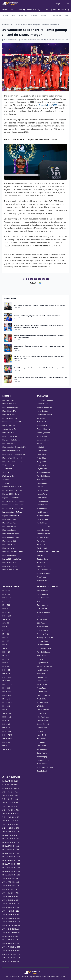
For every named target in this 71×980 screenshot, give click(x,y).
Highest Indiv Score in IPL (12, 422)
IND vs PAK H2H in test (11, 814)
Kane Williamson (43, 505)
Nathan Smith (42, 677)
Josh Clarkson (42, 609)
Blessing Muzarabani (45, 638)
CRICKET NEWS (29, 10)
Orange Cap (45, 15)
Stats (66, 15)
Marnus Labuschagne (45, 767)
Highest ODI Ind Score (11, 494)
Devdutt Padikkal (43, 695)
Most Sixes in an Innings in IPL (14, 454)
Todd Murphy (42, 757)
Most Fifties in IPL (9, 411)
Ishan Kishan (42, 684)
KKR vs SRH (7, 695)
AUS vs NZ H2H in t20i (11, 907)
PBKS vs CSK (7, 609)
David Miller (42, 454)
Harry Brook (42, 735)
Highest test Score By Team (13, 508)
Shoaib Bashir (42, 619)
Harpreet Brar (42, 483)
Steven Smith (42, 713)
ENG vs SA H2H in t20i (11, 850)
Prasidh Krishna (43, 645)
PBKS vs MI (7, 717)
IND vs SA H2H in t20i (10, 806)
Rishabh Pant (42, 692)
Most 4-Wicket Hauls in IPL (12, 458)
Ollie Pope (41, 623)
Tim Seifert (41, 443)
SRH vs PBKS (7, 739)
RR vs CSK (6, 612)
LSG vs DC (6, 630)
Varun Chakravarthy (45, 666)
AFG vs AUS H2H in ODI (11, 958)
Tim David (41, 418)
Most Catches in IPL (10, 436)
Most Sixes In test (9, 548)
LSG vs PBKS (7, 702)
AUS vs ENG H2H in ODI (11, 933)
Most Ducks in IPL (9, 415)
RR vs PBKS (7, 731)
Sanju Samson (42, 519)
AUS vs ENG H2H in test (11, 925)
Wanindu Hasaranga (45, 425)
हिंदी (68, 4)
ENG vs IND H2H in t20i (11, 871)
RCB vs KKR (7, 692)
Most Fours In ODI (9, 526)
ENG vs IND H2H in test (11, 868)
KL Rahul (40, 447)
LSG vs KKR (7, 677)
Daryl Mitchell (42, 498)
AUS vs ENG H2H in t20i (11, 929)
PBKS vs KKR (7, 684)
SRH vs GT (6, 674)
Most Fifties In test (9, 523)
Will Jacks (41, 706)
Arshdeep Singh (43, 465)
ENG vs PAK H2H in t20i (11, 860)
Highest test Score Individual (13, 501)
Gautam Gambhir (44, 559)
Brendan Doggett (44, 760)
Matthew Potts (43, 627)
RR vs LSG (6, 706)
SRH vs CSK (7, 619)
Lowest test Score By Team (12, 512)
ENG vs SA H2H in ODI (11, 853)
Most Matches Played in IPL (13, 451)
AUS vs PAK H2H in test (11, 951)
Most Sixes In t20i (9, 545)
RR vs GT (6, 666)
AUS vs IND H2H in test (11, 915)
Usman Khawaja (43, 710)
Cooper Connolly (43, 526)
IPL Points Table (8, 465)
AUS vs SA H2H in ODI (11, 904)
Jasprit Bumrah (43, 501)
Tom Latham (42, 601)
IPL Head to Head (9, 476)
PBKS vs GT (7, 663)
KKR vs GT (6, 652)
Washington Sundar (44, 415)
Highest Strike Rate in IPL (12, 440)
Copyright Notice (35, 977)
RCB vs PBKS (7, 735)
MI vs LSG (6, 699)
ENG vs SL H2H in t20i (10, 839)
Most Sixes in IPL (9, 433)
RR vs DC (6, 641)
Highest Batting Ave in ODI (12, 487)
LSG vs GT (6, 656)
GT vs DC (6, 623)
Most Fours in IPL (9, 443)
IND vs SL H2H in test (10, 792)
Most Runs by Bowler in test (13, 552)
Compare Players (9, 400)
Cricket (42, 105)
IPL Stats (6, 472)
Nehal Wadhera (43, 422)
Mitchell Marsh (43, 702)
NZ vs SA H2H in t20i (10, 936)
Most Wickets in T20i (10, 570)
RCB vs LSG (7, 710)
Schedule (34, 15)
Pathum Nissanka (44, 429)
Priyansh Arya (42, 469)
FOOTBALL (43, 10)
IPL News (6, 480)
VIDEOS (62, 10)
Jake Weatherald (43, 717)
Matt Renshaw (42, 764)
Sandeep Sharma (43, 534)
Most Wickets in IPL (10, 404)
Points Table (23, 15)
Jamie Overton (42, 411)
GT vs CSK (6, 594)
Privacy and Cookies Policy (51, 977)
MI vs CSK (6, 605)
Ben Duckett (42, 739)
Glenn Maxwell (43, 721)
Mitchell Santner (43, 516)
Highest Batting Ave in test (12, 490)
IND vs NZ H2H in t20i (10, 828)
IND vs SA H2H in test (10, 803)
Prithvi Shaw (42, 458)
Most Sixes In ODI (9, 541)
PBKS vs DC (7, 638)
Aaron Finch (42, 541)
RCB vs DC (6, 645)
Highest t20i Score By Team (13, 505)
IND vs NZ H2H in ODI (11, 832)
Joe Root (40, 731)
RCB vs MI (6, 724)
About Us (8, 977)
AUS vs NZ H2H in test (11, 943)
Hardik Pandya (43, 512)
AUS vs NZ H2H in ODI (11, 911)
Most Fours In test (9, 530)
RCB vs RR (6, 742)
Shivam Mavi (42, 581)
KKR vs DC (6, 627)
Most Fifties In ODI (9, 519)
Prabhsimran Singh (44, 570)
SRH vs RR (6, 746)
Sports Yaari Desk (11, 40)
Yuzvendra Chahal (44, 472)
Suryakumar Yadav (44, 648)
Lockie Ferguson (43, 530)
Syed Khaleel (42, 548)
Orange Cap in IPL (9, 429)
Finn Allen (41, 487)
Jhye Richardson (43, 598)
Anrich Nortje (42, 436)
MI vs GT (6, 659)
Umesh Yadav (42, 566)
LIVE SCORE (6, 10)
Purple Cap (57, 15)
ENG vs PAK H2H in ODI (11, 864)
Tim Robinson (42, 749)
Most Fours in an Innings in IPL (14, 447)
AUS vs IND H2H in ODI (11, 922)
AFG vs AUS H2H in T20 (11, 954)
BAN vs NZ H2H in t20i (11, 788)
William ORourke (43, 612)
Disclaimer (24, 977)
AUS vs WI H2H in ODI (11, 886)
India (49, 105)
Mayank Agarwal (43, 573)
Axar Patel (41, 674)
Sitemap (64, 977)
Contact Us (16, 977)
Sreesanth (41, 563)
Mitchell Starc (42, 699)
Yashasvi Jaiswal (43, 440)
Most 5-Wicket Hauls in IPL (12, 462)
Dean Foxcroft (42, 605)
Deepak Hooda (43, 404)
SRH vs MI (6, 728)
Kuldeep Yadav (43, 641)
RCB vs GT (6, 670)
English (59, 4)
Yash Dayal (41, 545)
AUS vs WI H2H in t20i (11, 882)
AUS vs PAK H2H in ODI (11, 947)
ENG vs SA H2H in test (11, 846)
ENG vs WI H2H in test (11, 961)
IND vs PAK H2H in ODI (11, 821)
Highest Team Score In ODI (12, 516)
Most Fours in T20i (9, 555)
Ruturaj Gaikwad (43, 537)
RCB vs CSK (7, 616)
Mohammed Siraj (43, 630)
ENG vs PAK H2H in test (11, 857)
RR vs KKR (6, 688)
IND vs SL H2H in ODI (10, 799)
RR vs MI (6, 721)
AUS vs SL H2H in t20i (10, 889)
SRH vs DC (6, 648)
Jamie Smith (42, 616)
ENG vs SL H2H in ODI (11, 842)
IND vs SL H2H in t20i (10, 795)
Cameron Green (43, 490)
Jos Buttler (41, 742)
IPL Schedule (7, 469)
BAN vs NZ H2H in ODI (11, 781)
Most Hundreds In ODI (11, 534)
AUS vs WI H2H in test (11, 878)
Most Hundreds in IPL (10, 407)
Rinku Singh (42, 659)
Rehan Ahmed (42, 594)
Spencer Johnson (43, 433)
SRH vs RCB (7, 749)
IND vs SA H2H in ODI (10, 810)
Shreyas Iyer (42, 462)
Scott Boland (42, 508)
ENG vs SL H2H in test (10, 835)
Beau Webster (42, 591)
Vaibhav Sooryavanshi (45, 407)
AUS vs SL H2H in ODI (10, 893)
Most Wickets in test (10, 566)
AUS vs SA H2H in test (10, 897)
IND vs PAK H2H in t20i (11, 817)
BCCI (55, 105)
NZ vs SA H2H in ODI (10, 940)
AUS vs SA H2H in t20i (10, 900)
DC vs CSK (6, 591)
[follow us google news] (40, 283)
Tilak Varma (41, 656)
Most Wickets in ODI (10, 563)
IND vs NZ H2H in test (10, 824)
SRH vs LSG (7, 713)
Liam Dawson (42, 728)
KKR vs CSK (7, 598)
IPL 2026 (5, 15)
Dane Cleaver (42, 753)
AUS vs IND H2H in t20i (11, 918)
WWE (53, 10)
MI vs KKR (6, 681)
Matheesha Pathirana (45, 400)
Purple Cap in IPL (9, 425)
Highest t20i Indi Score (11, 498)
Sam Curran (42, 480)
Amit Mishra (42, 577)
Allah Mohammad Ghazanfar (48, 552)
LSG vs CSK (6, 601)
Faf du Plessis (42, 523)
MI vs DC (6, 634)
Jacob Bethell (42, 451)
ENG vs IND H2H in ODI (11, 875)
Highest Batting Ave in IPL (12, 418)
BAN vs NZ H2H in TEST (11, 785)
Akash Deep (42, 688)
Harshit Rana (42, 494)
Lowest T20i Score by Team (12, 559)
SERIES (17, 10)
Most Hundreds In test (11, 537)
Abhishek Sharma (44, 476)
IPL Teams (6, 483)
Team (13, 15)
